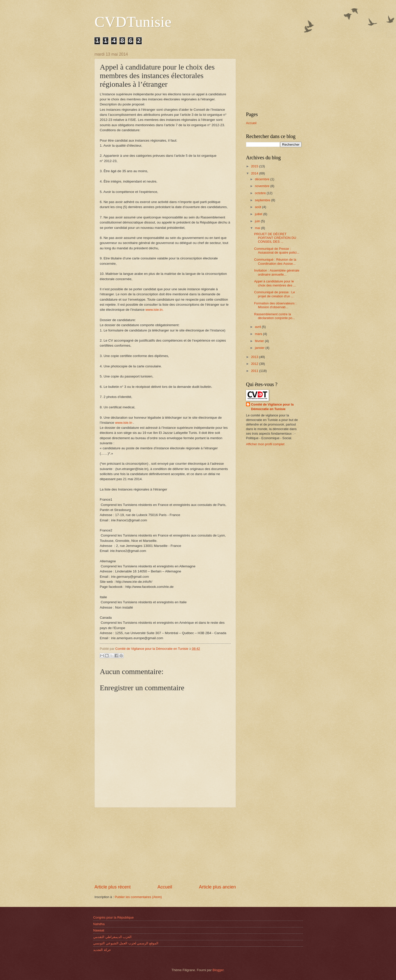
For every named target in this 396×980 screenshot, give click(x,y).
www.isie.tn (124, 423)
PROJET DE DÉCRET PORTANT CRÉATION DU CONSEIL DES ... (275, 238)
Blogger (218, 970)
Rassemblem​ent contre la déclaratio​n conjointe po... (275, 316)
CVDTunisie (133, 22)
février (260, 341)
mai (258, 228)
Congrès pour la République (113, 917)
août (258, 207)
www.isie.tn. (154, 310)
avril (258, 327)
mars (259, 334)
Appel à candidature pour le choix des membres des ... (275, 283)
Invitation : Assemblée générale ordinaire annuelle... (277, 272)
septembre (263, 200)
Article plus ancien (217, 887)
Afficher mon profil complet (265, 444)
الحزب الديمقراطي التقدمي (112, 937)
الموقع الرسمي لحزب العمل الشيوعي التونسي (126, 943)
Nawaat (99, 930)
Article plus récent (113, 887)
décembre (263, 179)
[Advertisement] (165, 846)
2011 (255, 371)
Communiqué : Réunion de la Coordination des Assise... (275, 261)
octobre (261, 193)
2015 (255, 166)
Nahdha (99, 924)
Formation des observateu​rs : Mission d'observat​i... (275, 305)
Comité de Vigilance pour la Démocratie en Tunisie (272, 407)
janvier (260, 348)
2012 (255, 364)
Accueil (165, 887)
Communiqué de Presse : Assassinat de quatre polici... (277, 251)
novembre (263, 186)
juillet (259, 214)
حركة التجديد (102, 950)
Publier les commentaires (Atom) (138, 897)
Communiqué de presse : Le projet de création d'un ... (275, 294)
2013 (255, 357)
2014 (255, 173)
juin (258, 221)
